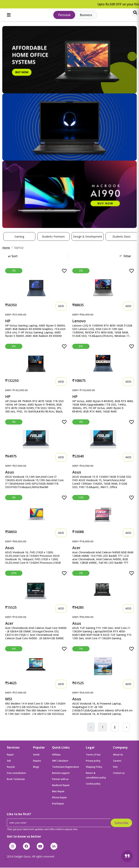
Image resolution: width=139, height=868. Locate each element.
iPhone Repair (59, 798)
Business (86, 15)
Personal (64, 15)
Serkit (36, 755)
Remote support (61, 774)
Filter (125, 256)
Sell (9, 761)
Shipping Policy (94, 767)
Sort (13, 256)
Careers (117, 761)
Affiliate (56, 755)
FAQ (115, 767)
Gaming (19, 237)
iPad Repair (58, 804)
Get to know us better (24, 837)
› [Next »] (126, 728)
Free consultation (16, 774)
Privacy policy (93, 761)
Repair (10, 755)
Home (6, 248)
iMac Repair (58, 792)
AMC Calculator (60, 761)
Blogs (36, 767)
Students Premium (53, 237)
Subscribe (121, 823)
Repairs (37, 761)
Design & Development (88, 237)
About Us (118, 755)
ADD (61, 306)
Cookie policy (93, 784)
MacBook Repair (61, 786)
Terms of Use (93, 755)
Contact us (119, 774)
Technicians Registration (65, 767)
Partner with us (60, 780)
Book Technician (16, 780)
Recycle (11, 767)
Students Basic (122, 237)
